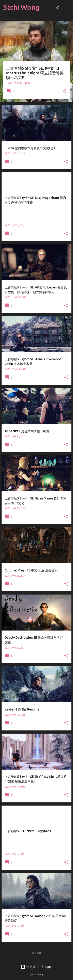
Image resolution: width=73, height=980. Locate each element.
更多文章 (37, 953)
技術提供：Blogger (37, 967)
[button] (64, 91)
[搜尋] (58, 8)
